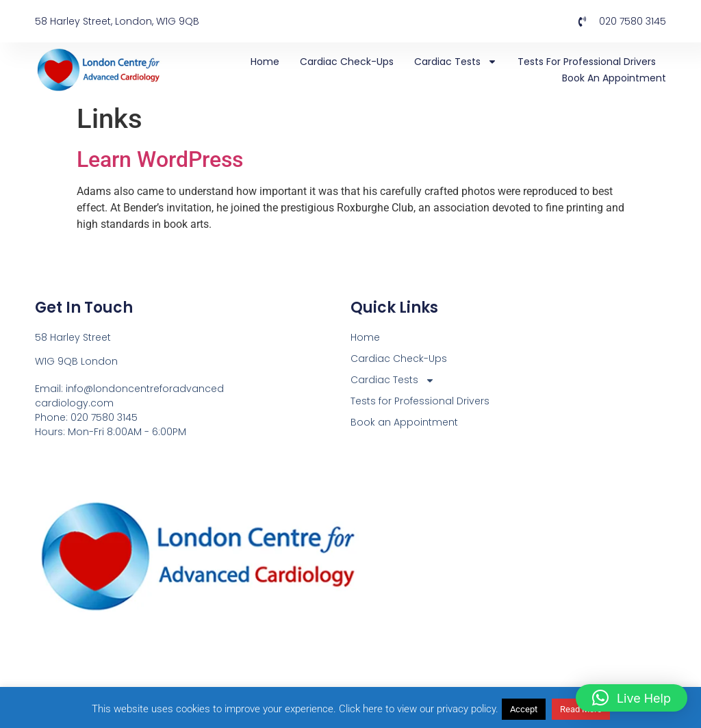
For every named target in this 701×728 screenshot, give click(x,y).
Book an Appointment (614, 78)
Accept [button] (524, 709)
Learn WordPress (160, 159)
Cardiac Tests (456, 62)
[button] (632, 698)
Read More (581, 709)
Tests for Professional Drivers (587, 62)
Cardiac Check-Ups (347, 62)
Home (265, 62)
